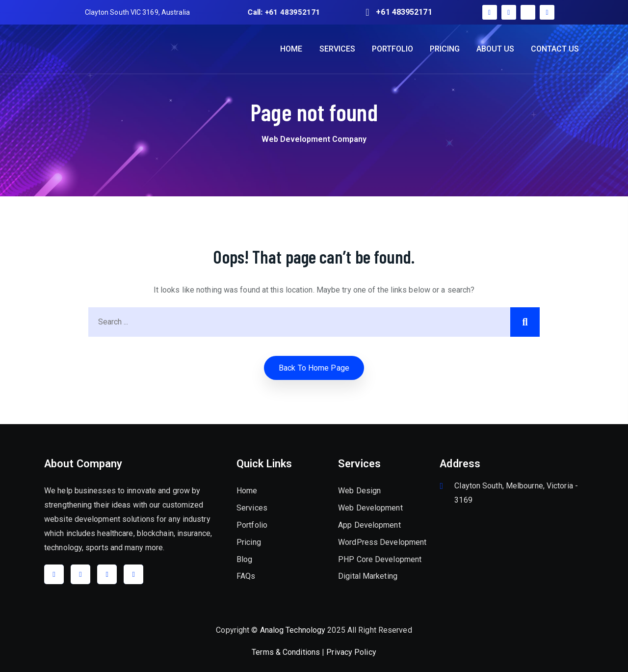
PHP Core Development (380, 559)
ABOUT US (495, 49)
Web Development (370, 508)
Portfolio (252, 525)
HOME (291, 49)
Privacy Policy (351, 652)
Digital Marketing (368, 576)
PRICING (445, 49)
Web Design (359, 491)
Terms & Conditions (286, 652)
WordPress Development (382, 542)
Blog (244, 559)
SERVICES (337, 49)
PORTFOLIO (392, 49)
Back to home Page (314, 368)
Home (247, 491)
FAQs (246, 576)
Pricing (249, 542)
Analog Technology (293, 630)
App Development (369, 525)
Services (252, 508)
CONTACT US (555, 49)
